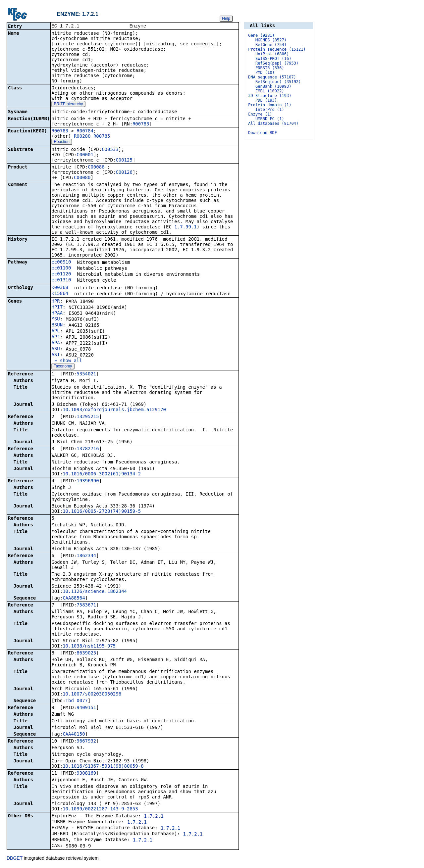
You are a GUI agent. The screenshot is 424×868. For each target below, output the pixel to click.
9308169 (86, 774)
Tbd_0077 (77, 701)
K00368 (60, 288)
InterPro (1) (270, 110)
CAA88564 (74, 599)
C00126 (124, 173)
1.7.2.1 (154, 817)
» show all (67, 361)
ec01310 (61, 280)
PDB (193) (266, 100)
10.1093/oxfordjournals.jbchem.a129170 (114, 410)
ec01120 (61, 274)
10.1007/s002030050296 (92, 695)
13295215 (88, 417)
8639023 (86, 653)
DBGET (15, 859)
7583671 (86, 605)
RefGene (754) (271, 45)
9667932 (86, 742)
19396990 (88, 481)
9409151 (86, 708)
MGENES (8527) (271, 40)
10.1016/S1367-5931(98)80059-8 (103, 767)
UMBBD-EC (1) (270, 119)
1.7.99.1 (185, 227)
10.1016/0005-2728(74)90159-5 (102, 512)
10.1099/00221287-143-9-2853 (100, 809)
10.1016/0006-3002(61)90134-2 (102, 474)
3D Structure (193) (270, 96)
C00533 (110, 150)
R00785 (102, 137)
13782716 (88, 449)
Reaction (61, 142)
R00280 (82, 137)
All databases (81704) (273, 123)
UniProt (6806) (272, 54)
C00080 (82, 178)
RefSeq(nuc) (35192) (278, 82)
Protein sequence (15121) (277, 49)
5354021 (86, 374)
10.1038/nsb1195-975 (89, 647)
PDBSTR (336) (270, 68)
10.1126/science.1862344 (95, 592)
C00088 (96, 168)
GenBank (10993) (273, 86)
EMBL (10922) (270, 91)
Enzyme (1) (260, 114)
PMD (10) (265, 72)
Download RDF (263, 133)
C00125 (124, 161)
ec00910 (61, 263)
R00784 (85, 131)
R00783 (141, 124)
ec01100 (61, 268)
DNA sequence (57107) (272, 77)
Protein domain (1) (270, 105)
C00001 (85, 155)
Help (226, 19)
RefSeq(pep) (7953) (277, 63)
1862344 (86, 556)
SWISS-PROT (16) (273, 59)
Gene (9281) (261, 35)
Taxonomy (63, 367)
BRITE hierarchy (68, 105)
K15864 (60, 294)
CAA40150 (74, 735)
